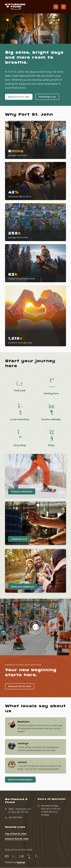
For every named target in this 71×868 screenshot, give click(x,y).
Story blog (20, 445)
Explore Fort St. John (19, 97)
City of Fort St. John (16, 834)
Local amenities (20, 419)
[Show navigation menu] (63, 7)
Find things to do (47, 97)
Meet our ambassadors (20, 780)
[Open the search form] (56, 7)
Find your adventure (22, 492)
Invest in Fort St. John (17, 839)
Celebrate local (19, 539)
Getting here (51, 394)
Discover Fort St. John (20, 686)
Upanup (21, 862)
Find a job (20, 391)
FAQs (51, 445)
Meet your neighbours (23, 587)
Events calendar (51, 419)
